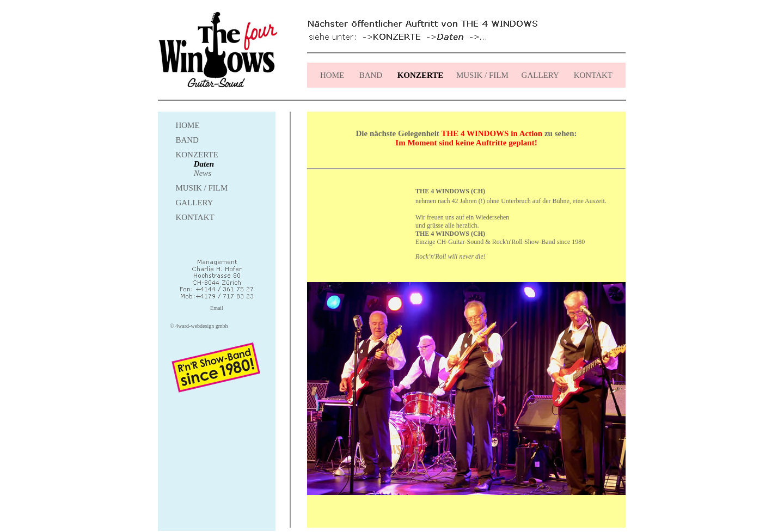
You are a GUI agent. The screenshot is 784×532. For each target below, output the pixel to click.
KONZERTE (197, 155)
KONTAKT (592, 75)
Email (217, 308)
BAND (371, 75)
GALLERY (539, 75)
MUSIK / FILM (482, 75)
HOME (332, 75)
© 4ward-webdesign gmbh (199, 326)
